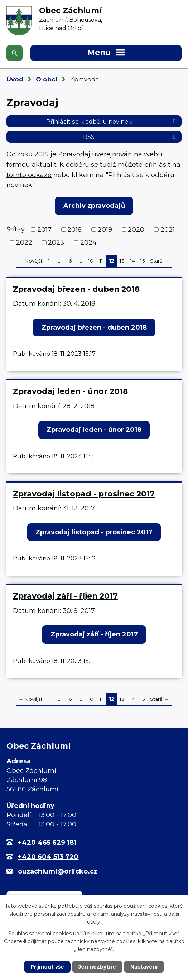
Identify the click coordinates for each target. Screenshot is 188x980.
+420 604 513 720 (48, 857)
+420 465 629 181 (47, 842)
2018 (74, 229)
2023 (56, 242)
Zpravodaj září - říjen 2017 (65, 596)
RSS (131, 137)
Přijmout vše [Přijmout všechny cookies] (47, 967)
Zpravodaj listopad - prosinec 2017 (84, 494)
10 (91, 261)
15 (143, 261)
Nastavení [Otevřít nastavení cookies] (144, 967)
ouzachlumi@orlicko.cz (58, 871)
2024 (88, 242)
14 (132, 261)
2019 (105, 229)
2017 (44, 229)
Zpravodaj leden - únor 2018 (70, 391)
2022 (24, 242)
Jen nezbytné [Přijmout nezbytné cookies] (97, 967)
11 (101, 261)
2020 (136, 229)
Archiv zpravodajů (94, 206)
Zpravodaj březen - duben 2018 (76, 289)
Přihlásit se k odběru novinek (112, 121)
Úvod (15, 79)
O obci (47, 79)
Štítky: (16, 229)
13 (122, 261)
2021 (168, 229)
